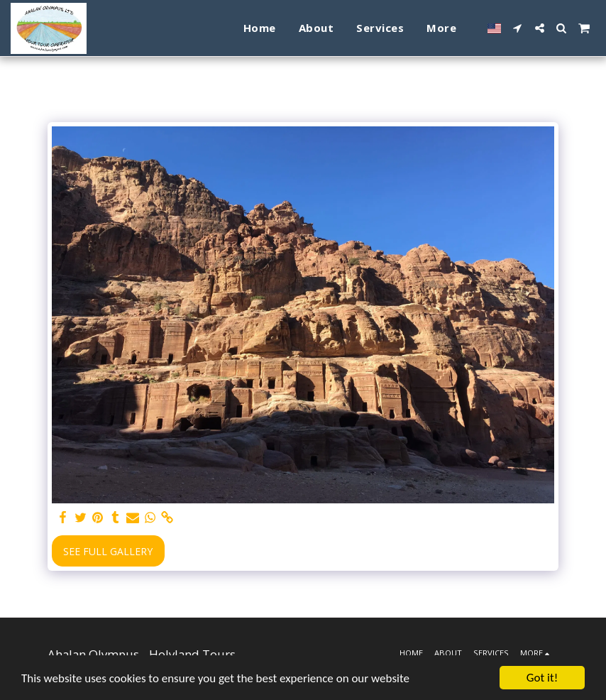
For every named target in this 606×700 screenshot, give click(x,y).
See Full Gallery (108, 551)
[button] (518, 28)
